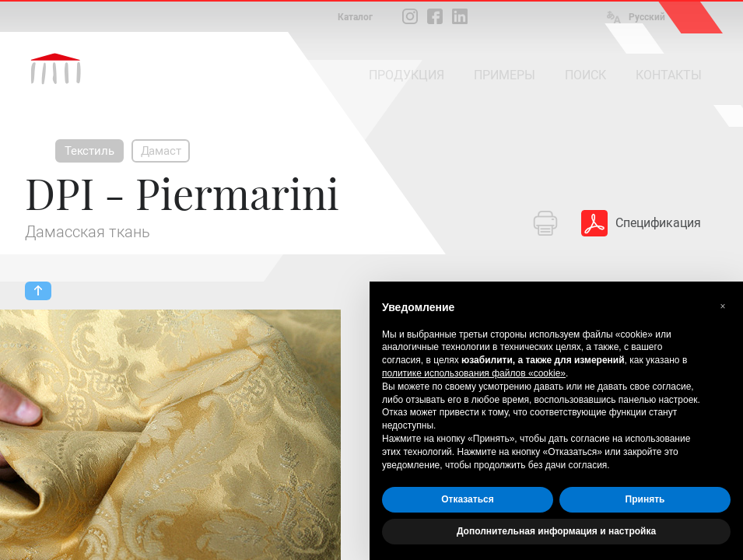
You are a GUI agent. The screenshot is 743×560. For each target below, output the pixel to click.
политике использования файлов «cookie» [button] (474, 373)
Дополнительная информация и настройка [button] (556, 531)
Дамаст (161, 151)
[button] (723, 306)
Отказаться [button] (467, 499)
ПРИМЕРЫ (505, 75)
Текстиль (89, 151)
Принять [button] (645, 499)
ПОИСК (585, 75)
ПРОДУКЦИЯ (407, 75)
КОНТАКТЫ (669, 75)
